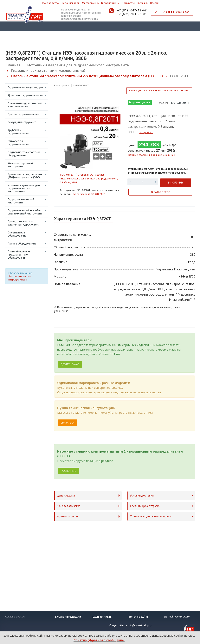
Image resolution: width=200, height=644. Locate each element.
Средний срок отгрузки (145, 506)
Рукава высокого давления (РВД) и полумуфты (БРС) (25, 176)
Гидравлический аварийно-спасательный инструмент (25, 212)
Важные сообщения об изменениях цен (152, 155)
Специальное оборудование (17, 234)
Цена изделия (66, 496)
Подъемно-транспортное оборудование (24, 154)
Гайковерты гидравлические (18, 143)
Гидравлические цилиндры (25, 87)
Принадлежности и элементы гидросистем (23, 223)
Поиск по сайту (138, 617)
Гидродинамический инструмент (21, 201)
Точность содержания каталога (151, 516)
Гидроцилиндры (70, 3)
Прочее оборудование (22, 244)
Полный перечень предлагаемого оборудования (19, 255)
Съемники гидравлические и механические (25, 105)
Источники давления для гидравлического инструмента (24, 188)
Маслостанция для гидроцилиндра (19, 278)
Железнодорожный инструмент (21, 165)
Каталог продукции (68, 617)
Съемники (142, 3)
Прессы (155, 3)
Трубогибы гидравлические (18, 132)
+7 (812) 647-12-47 (132, 10)
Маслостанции (91, 3)
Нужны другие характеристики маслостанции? (159, 90)
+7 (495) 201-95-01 (132, 14)
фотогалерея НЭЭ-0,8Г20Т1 (89, 194)
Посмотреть (69, 471)
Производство (50, 3)
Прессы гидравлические (23, 114)
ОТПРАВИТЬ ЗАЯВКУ (172, 12)
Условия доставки (142, 496)
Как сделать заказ (68, 506)
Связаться (68, 423)
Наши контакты (102, 617)
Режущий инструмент (22, 122)
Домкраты (128, 3)
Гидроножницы (110, 3)
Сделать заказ (70, 364)
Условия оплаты (67, 516)
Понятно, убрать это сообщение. (99, 640)
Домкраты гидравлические (25, 95)
